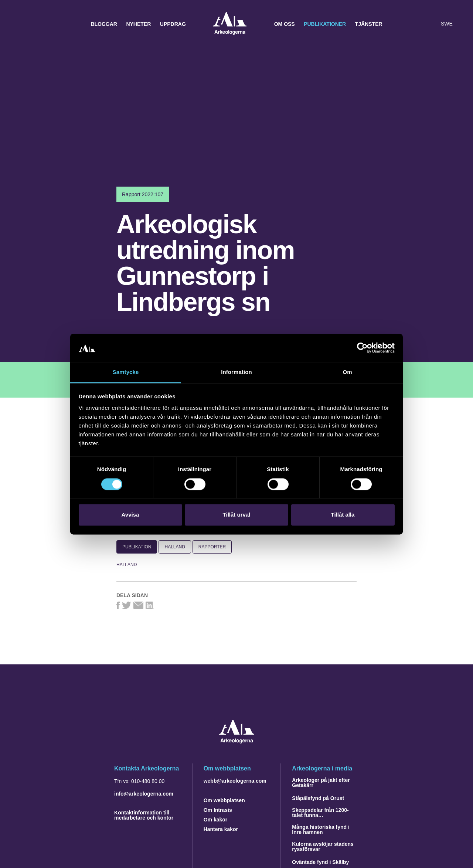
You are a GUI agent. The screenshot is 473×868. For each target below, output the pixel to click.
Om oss (285, 24)
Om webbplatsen (224, 800)
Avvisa (130, 515)
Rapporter (212, 547)
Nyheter (138, 24)
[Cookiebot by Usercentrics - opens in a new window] (362, 348)
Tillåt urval (237, 515)
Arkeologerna (230, 24)
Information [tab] (236, 372)
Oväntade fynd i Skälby (320, 862)
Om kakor (216, 820)
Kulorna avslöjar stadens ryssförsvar (323, 847)
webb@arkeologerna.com (235, 781)
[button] (415, 24)
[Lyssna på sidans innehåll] (430, 24)
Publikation (137, 547)
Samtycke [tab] (126, 372)
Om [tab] (347, 372)
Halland (175, 547)
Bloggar (104, 24)
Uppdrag (173, 24)
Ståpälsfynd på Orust (318, 798)
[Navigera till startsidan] (237, 741)
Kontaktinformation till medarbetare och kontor (144, 815)
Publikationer (325, 24)
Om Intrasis (218, 810)
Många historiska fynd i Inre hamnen (321, 830)
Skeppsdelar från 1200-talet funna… (320, 813)
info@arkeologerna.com (144, 794)
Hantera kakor (221, 829)
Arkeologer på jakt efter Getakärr (321, 783)
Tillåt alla (343, 515)
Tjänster (369, 24)
